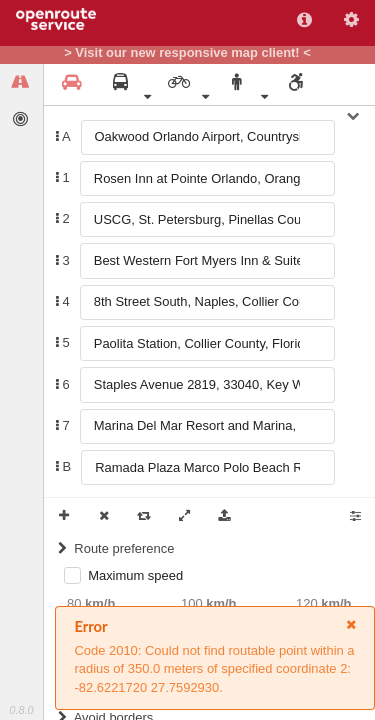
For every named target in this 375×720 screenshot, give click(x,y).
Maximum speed (135, 575)
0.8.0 (21, 710)
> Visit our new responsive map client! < (187, 53)
